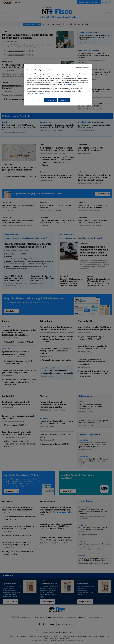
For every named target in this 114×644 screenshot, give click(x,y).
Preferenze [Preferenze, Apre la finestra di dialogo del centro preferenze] (50, 100)
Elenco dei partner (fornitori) (36, 94)
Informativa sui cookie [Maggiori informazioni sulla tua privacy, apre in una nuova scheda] (70, 84)
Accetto (64, 100)
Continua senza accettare (83, 67)
